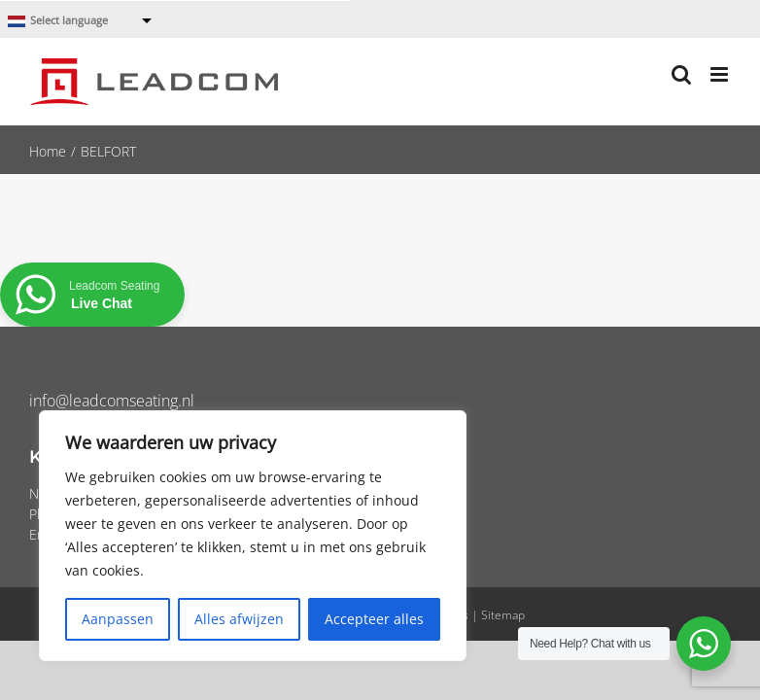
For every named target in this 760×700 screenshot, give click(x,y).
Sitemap (503, 615)
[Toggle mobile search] (681, 74)
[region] (253, 536)
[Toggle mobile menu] (721, 74)
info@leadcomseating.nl (112, 401)
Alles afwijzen (239, 619)
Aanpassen (118, 619)
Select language (58, 21)
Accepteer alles (374, 619)
